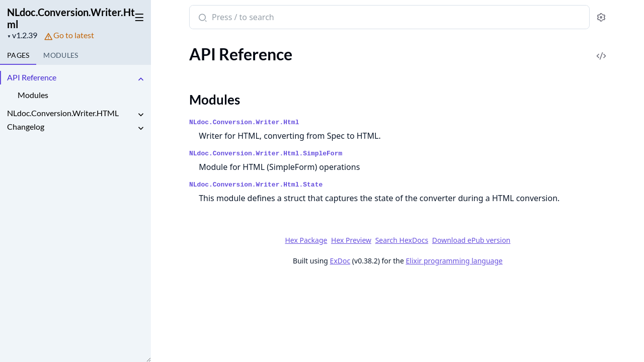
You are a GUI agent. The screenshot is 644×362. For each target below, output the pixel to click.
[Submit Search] (202, 18)
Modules (33, 95)
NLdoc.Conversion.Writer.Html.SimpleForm (266, 154)
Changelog (26, 126)
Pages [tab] (18, 55)
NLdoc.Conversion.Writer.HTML (63, 113)
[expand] (141, 79)
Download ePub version (471, 240)
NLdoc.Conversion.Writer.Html (71, 18)
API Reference (32, 77)
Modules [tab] (61, 55)
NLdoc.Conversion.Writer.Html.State (256, 185)
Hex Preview (351, 240)
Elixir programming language (454, 261)
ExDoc (340, 261)
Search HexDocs (401, 240)
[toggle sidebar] (138, 16)
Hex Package (306, 240)
